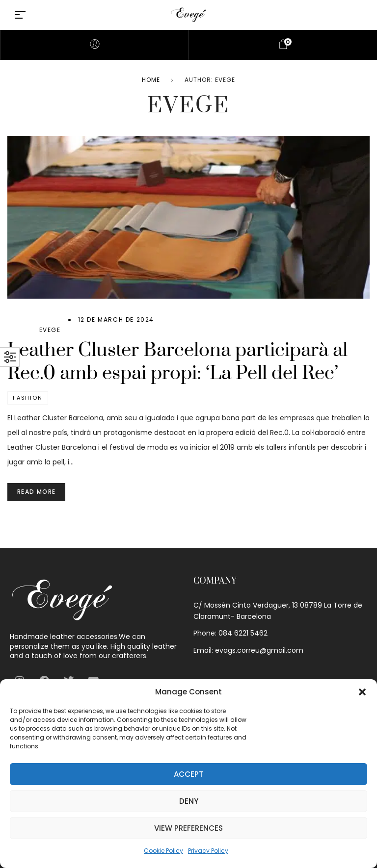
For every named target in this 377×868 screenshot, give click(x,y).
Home (151, 80)
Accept (188, 774)
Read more (36, 492)
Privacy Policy (208, 851)
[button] (362, 692)
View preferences (188, 828)
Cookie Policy (163, 851)
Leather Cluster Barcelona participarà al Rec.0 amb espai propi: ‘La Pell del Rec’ (177, 362)
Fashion (28, 398)
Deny (189, 801)
